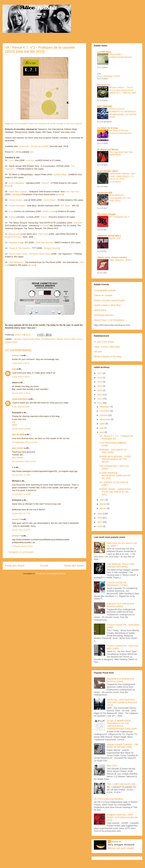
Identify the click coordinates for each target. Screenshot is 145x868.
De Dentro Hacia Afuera (40, 254)
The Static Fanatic (106, 214)
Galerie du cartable (103, 295)
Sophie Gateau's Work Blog (107, 305)
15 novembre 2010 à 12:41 (24, 461)
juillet (103, 424)
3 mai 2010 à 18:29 (21, 377)
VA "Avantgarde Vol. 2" (120, 217)
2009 (100, 514)
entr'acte (78, 223)
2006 (100, 526)
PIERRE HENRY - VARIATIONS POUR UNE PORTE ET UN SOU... (115, 492)
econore (30, 160)
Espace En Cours (14, 237)
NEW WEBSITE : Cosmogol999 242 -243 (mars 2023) (120, 198)
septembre (105, 419)
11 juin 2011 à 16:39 (21, 494)
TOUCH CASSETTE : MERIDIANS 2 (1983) (117, 584)
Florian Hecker (16, 200)
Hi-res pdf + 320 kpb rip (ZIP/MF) (35, 146)
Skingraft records (51, 248)
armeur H (16, 355)
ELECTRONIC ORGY (108, 171)
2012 (100, 395)
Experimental (28, 339)
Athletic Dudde (49, 211)
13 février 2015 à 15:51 (22, 546)
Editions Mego (60, 174)
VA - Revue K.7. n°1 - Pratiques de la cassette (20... (116, 437)
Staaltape (16, 194)
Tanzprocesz (15, 234)
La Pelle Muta (104, 52)
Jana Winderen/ (16, 262)
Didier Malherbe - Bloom (120, 260)
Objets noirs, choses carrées (112, 257)
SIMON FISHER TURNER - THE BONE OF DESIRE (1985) (123, 746)
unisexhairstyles (20, 399)
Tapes (67, 206)
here (32, 152)
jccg (14, 369)
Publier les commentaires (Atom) (51, 574)
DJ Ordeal (44, 226)
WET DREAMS (105, 106)
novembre (105, 411)
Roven (44, 217)
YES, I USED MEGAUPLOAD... (122, 784)
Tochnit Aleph (50, 200)
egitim (15, 425)
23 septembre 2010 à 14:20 (24, 442)
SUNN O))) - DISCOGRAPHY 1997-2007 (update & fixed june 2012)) (122, 702)
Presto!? (46, 183)
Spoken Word (11, 342)
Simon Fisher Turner (18, 254)
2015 (100, 382)
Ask (14, 422)
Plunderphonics (48, 339)
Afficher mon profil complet (121, 848)
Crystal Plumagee (17, 206)
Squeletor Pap (15, 242)
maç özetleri (18, 448)
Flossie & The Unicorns (19, 248)
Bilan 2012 (112, 766)
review (9, 186)
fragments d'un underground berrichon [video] (120, 605)
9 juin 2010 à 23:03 (21, 407)
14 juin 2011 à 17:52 (21, 513)
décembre (105, 407)
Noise (38, 339)
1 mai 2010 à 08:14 (21, 363)
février (103, 504)
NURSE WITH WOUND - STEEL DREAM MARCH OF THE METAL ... (115, 459)
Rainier (12, 217)
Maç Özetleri (18, 458)
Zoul (11, 160)
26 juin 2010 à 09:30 (21, 429)
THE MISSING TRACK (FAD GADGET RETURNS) (121, 565)
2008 (100, 518)
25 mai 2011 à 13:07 (21, 475)
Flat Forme (43, 234)
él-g (11, 211)
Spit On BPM (18, 434)
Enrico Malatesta (17, 183)
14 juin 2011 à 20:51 (21, 530)
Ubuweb (98, 352)
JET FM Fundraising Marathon (109, 799)
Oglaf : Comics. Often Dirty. (107, 347)
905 (63, 206)
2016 (100, 378)
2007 (100, 522)
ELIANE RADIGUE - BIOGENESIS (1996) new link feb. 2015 (115, 475)
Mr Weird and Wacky (108, 149)
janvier (103, 508)
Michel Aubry (100, 310)
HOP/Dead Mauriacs (104, 315)
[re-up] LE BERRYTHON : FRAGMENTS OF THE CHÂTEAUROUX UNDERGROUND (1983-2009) (122, 725)
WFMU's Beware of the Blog (108, 357)
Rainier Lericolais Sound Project (109, 300)
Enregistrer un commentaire (21, 552)
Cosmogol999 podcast (105, 290)
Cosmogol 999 (105, 193)
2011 (100, 399)
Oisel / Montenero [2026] (109, 76)
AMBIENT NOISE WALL (109, 236)
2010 (100, 403)
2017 (100, 373)
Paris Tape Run (72, 192)
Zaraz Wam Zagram (18, 192)
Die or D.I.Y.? (104, 85)
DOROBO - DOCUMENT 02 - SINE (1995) (114, 451)
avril (102, 432)
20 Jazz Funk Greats (104, 342)
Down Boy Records (44, 242)
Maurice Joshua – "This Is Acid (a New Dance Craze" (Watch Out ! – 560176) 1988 (122, 90)
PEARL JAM (115, 238)
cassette (17, 339)
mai (102, 428)
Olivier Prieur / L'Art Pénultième (109, 320)
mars (103, 500)
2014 (100, 386)
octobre (104, 415)
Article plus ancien (74, 566)
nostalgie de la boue (108, 128)
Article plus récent (15, 566)
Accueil (44, 566)
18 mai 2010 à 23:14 (21, 393)
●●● (99, 73)
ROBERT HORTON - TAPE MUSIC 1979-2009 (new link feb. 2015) (123, 817)
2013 (100, 390)
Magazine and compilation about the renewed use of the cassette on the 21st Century (43, 90)
